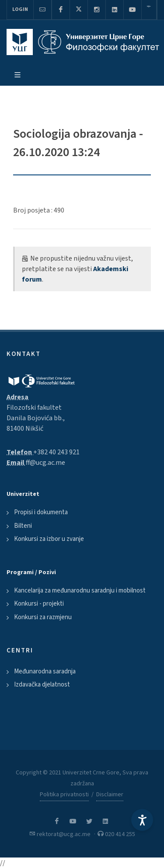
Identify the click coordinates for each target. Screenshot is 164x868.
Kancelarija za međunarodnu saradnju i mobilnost (80, 591)
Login (20, 9)
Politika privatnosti (64, 795)
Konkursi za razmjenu (43, 617)
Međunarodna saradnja (45, 671)
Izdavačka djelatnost (42, 685)
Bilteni (23, 526)
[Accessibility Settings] (142, 820)
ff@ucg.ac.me (45, 463)
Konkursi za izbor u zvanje (49, 539)
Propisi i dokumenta (41, 512)
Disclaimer (110, 795)
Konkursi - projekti (39, 604)
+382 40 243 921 (56, 452)
